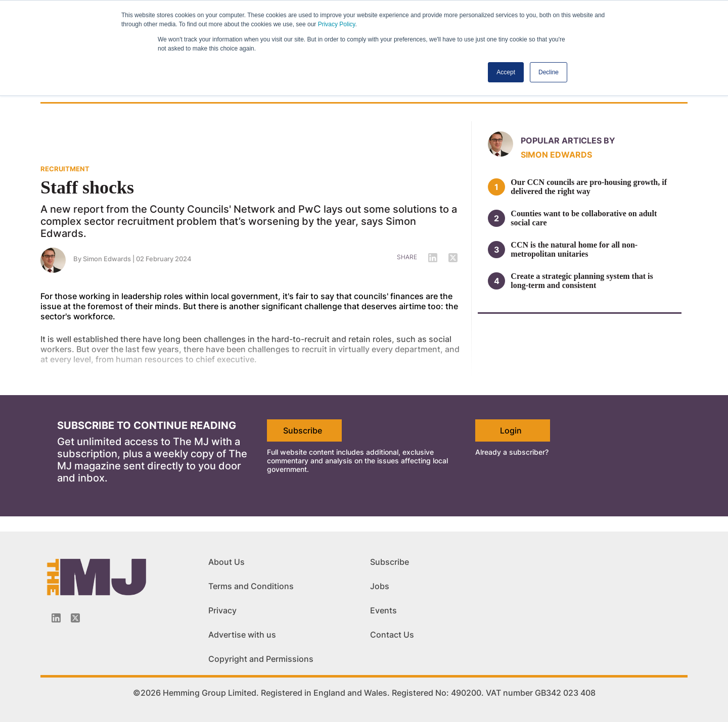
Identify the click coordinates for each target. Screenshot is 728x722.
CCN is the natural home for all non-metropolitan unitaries (574, 249)
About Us (226, 562)
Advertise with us (242, 635)
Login (511, 430)
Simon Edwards (556, 155)
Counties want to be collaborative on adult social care (584, 218)
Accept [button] (506, 72)
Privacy (222, 610)
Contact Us (392, 635)
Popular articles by (568, 140)
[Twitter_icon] (75, 618)
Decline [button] (549, 72)
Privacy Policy (337, 24)
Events (383, 610)
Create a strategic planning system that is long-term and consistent (582, 281)
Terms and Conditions (251, 586)
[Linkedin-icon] (56, 618)
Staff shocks (87, 187)
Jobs (380, 586)
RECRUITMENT (65, 169)
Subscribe (303, 430)
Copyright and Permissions (261, 659)
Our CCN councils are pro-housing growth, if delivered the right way (589, 187)
